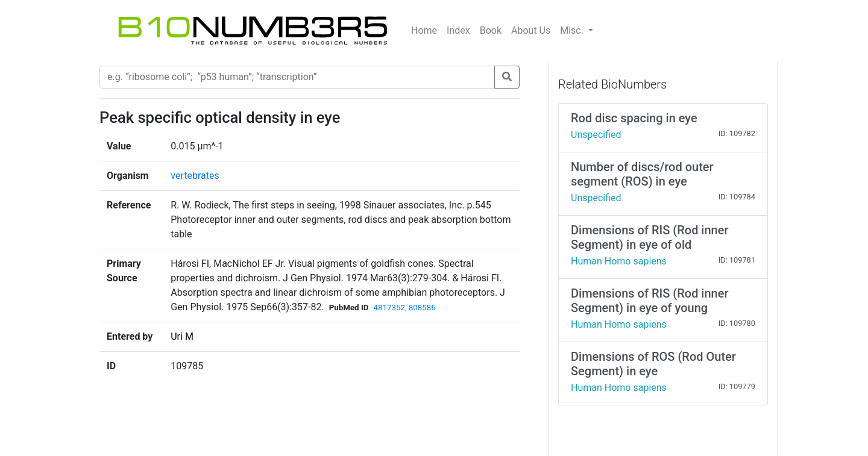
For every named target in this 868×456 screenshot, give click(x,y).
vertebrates (195, 176)
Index (458, 30)
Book (491, 30)
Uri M (182, 336)
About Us (531, 30)
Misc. (573, 30)
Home (424, 30)
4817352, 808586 (404, 308)
